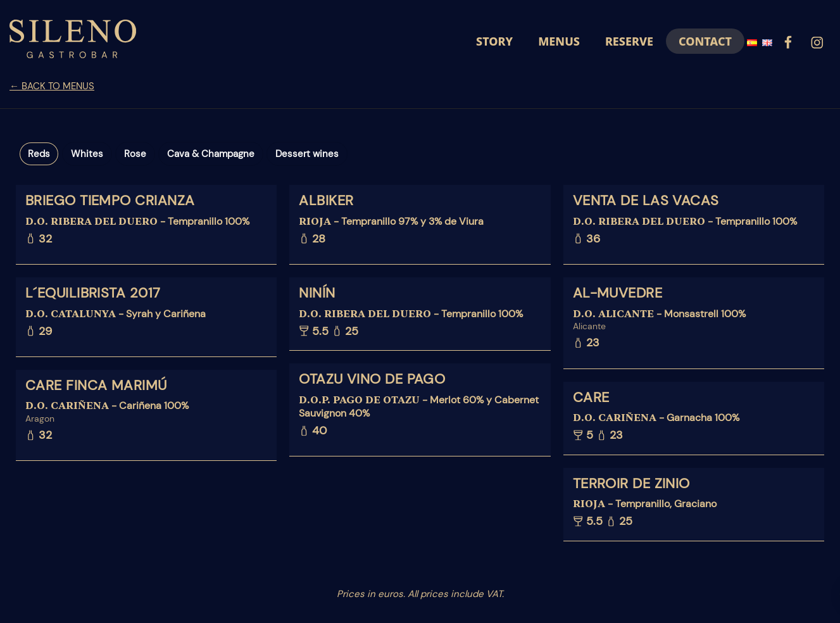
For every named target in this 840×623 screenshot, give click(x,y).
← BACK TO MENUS (52, 86)
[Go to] (788, 41)
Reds (39, 154)
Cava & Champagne (211, 154)
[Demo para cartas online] (73, 41)
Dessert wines (307, 154)
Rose (135, 154)
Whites (87, 154)
